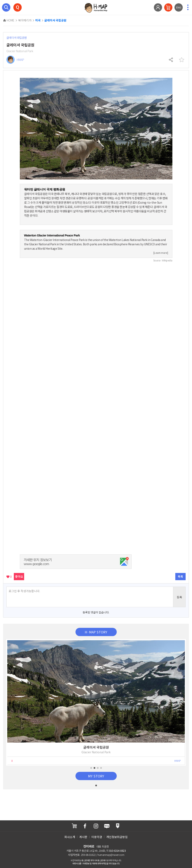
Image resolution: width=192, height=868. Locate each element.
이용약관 (97, 837)
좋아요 (19, 576)
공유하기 (171, 60)
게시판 (83, 837)
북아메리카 (25, 20)
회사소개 (70, 837)
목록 (180, 576)
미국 (38, 20)
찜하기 (181, 60)
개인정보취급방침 (117, 837)
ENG (179, 7)
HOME (9, 20)
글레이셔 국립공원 (55, 20)
